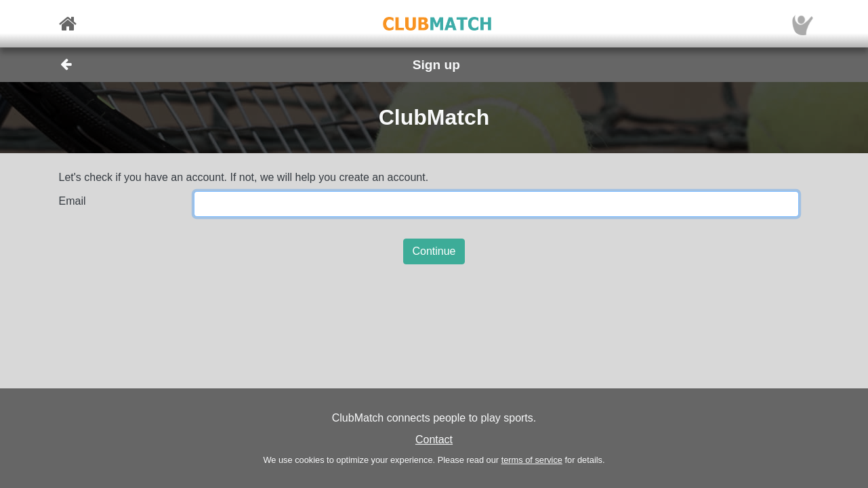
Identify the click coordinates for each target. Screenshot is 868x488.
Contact (434, 440)
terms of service (532, 460)
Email (73, 201)
